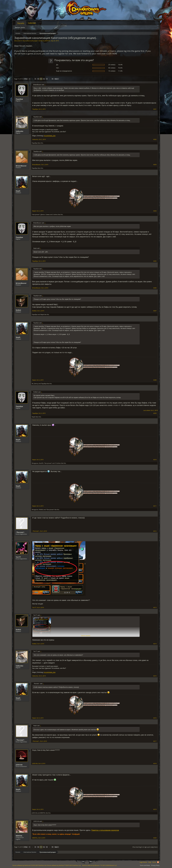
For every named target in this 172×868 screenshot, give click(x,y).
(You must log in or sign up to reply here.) (145, 847)
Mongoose (35, 463)
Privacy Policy (155, 865)
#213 (155, 608)
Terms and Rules (145, 865)
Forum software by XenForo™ (64, 865)
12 (44, 79)
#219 (155, 809)
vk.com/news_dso (50, 136)
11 (41, 79)
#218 (155, 763)
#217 (155, 741)
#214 (155, 644)
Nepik (18, 191)
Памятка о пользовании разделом (105, 830)
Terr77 (18, 557)
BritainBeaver (21, 166)
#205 (155, 261)
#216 (155, 718)
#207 (155, 311)
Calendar (32, 23)
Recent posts (20, 27)
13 (47, 79)
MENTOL (48, 41)
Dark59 (41, 463)
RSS (158, 862)
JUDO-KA (19, 765)
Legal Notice (143, 862)
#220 (155, 838)
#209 (155, 413)
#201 (155, 109)
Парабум (19, 99)
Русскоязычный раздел (30, 41)
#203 (155, 165)
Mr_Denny (35, 384)
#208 (155, 380)
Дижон (43, 214)
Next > (57, 79)
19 (52, 79)
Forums (21, 23)
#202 (155, 139)
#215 (155, 676)
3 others (55, 214)
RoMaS (18, 310)
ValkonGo (19, 131)
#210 (155, 460)
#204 (155, 211)
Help (150, 862)
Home (154, 862)
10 (38, 79)
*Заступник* (36, 214)
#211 (155, 506)
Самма (48, 214)
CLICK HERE (112, 54)
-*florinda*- (20, 532)
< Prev (25, 79)
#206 (155, 288)
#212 (155, 531)
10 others (58, 463)
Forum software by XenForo (30, 865)
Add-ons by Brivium (100, 865)
